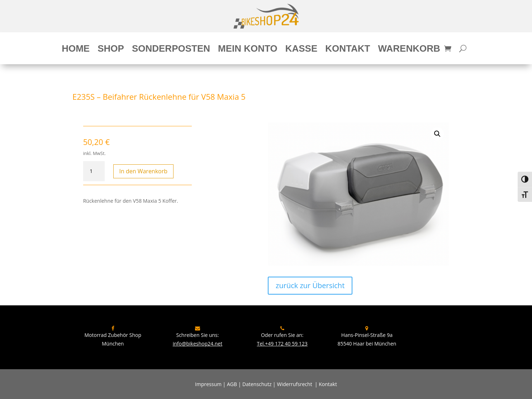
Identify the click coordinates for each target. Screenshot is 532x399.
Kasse (301, 50)
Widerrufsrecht (294, 384)
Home (76, 50)
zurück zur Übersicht (310, 285)
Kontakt (348, 50)
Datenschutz (257, 384)
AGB (232, 384)
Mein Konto (248, 50)
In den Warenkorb (144, 171)
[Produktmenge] (94, 171)
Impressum (208, 384)
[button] (437, 134)
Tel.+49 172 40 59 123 (282, 344)
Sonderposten (171, 50)
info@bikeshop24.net (198, 344)
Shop (111, 50)
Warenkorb (409, 50)
